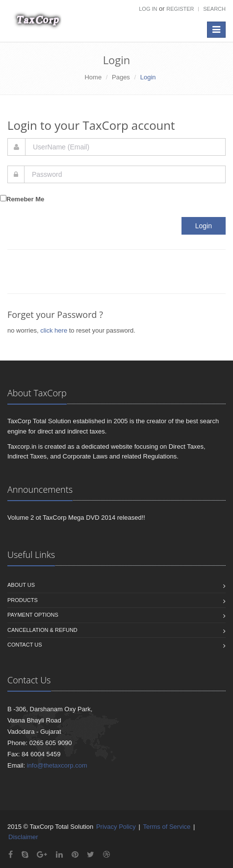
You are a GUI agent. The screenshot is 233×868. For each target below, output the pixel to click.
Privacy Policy (116, 827)
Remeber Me (25, 199)
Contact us (25, 645)
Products (23, 600)
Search (214, 9)
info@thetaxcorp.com (57, 765)
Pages (121, 77)
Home (93, 77)
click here (54, 330)
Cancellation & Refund (42, 630)
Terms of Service (167, 827)
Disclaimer (23, 837)
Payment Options (33, 615)
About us (21, 585)
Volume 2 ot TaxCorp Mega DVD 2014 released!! (76, 518)
